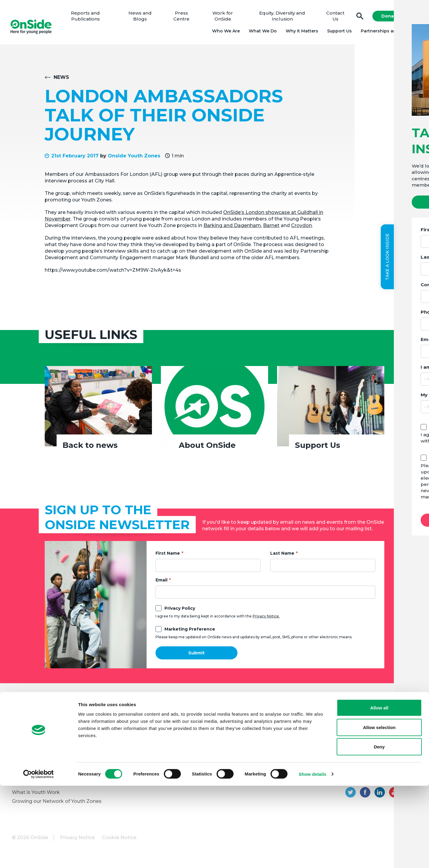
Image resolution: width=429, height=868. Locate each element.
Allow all (379, 790)
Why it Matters (300, 33)
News (61, 80)
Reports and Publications (90, 18)
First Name (168, 556)
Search (358, 18)
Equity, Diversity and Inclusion (282, 18)
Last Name (282, 556)
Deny (379, 829)
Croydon (301, 229)
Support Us (338, 33)
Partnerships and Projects (388, 33)
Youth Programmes (36, 750)
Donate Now (394, 18)
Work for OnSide (224, 18)
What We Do (261, 33)
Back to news (90, 448)
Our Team (24, 732)
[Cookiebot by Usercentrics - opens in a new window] (39, 856)
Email (161, 583)
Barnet (271, 229)
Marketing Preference (190, 632)
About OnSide (207, 448)
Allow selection (379, 810)
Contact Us (334, 18)
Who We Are (224, 33)
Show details (313, 856)
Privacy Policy (180, 611)
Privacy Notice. (266, 619)
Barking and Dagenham (232, 229)
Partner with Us (31, 759)
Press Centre (184, 18)
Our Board (24, 723)
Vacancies (123, 747)
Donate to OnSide (133, 723)
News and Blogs (143, 18)
